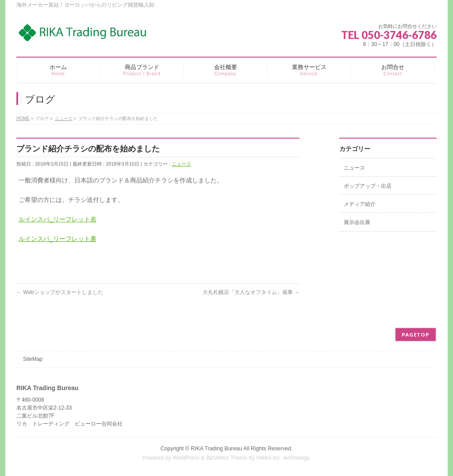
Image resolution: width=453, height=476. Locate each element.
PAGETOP (416, 335)
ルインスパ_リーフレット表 (58, 219)
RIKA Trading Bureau (216, 449)
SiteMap (33, 359)
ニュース (181, 164)
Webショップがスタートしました (60, 292)
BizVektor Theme (227, 458)
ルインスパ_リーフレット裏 (58, 239)
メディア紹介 (360, 204)
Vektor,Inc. (269, 458)
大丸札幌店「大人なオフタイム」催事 (251, 292)
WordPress (186, 458)
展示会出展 (357, 222)
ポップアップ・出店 (368, 186)
